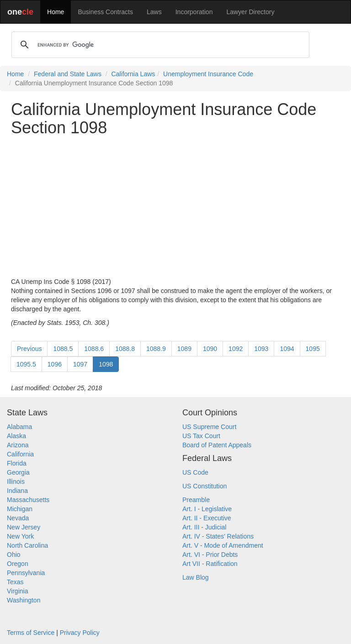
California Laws (133, 74)
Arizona (18, 445)
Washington (24, 600)
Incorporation (194, 12)
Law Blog (196, 577)
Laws (154, 12)
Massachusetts (28, 500)
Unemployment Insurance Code (208, 74)
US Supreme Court (209, 427)
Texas (15, 582)
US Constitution (205, 486)
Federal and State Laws (68, 74)
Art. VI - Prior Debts (210, 555)
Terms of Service (31, 633)
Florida (17, 463)
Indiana (17, 491)
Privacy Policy (80, 633)
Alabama (19, 427)
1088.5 (63, 349)
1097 (80, 364)
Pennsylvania (26, 573)
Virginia (17, 591)
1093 (261, 349)
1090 (210, 349)
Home (56, 12)
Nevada (18, 518)
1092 (236, 349)
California (20, 454)
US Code (195, 472)
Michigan (20, 509)
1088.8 (125, 349)
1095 (313, 349)
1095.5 (26, 364)
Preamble (196, 500)
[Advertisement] (175, 207)
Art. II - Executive (207, 518)
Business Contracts (105, 12)
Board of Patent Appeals (217, 445)
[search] (159, 45)
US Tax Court (201, 436)
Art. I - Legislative (207, 509)
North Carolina (27, 545)
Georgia (18, 472)
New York (20, 536)
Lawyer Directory (250, 12)
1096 (55, 364)
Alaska (16, 436)
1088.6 (94, 349)
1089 (184, 349)
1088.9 (156, 349)
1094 (287, 349)
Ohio (14, 555)
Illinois (16, 482)
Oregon (18, 564)
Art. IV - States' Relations (218, 536)
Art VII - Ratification (210, 564)
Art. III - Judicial (204, 527)
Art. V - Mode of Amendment (223, 545)
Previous (29, 349)
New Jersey (24, 527)
